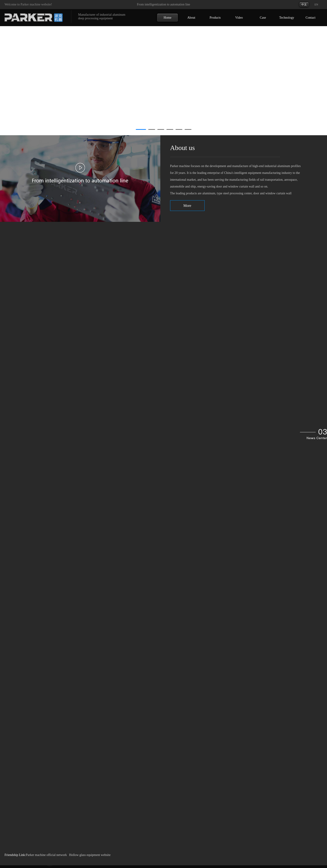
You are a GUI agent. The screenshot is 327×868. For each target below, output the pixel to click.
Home (167, 18)
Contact (311, 18)
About (191, 18)
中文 (304, 5)
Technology (287, 18)
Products (215, 18)
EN (316, 5)
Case (263, 18)
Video (239, 18)
